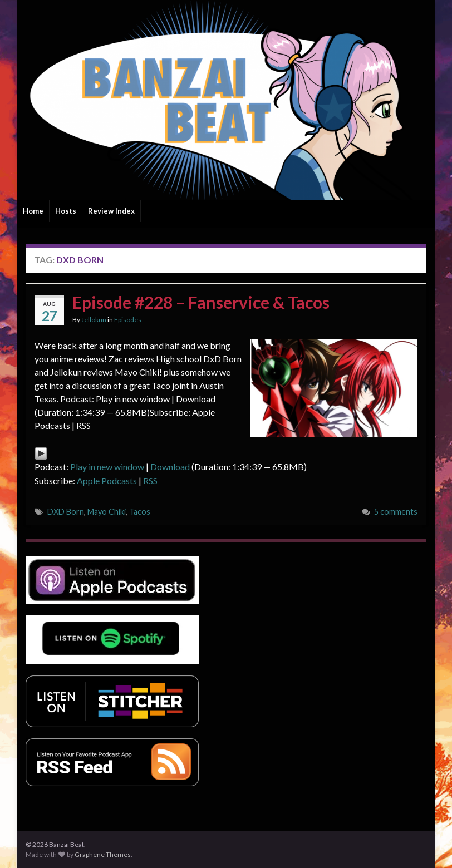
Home (33, 211)
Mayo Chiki (107, 512)
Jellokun (94, 320)
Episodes (128, 320)
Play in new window (107, 467)
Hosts (66, 211)
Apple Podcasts (107, 480)
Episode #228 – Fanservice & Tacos (201, 302)
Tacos (140, 512)
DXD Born (66, 512)
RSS (150, 480)
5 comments (396, 512)
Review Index (111, 211)
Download (170, 467)
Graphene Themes (103, 854)
